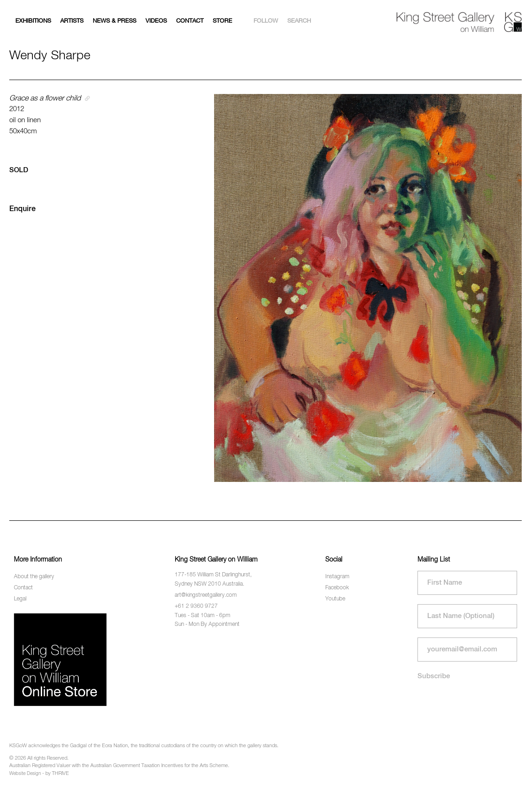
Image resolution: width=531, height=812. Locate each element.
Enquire (22, 209)
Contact (190, 21)
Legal (20, 599)
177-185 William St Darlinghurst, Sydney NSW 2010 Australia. (213, 579)
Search (299, 21)
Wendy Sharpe (50, 56)
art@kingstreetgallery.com (206, 595)
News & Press (114, 21)
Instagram (337, 577)
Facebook (337, 588)
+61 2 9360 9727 (196, 606)
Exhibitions (33, 21)
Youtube (335, 599)
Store (222, 21)
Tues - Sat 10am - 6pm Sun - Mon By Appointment (207, 620)
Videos (156, 21)
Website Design (25, 774)
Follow (266, 21)
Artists (72, 21)
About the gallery (34, 577)
